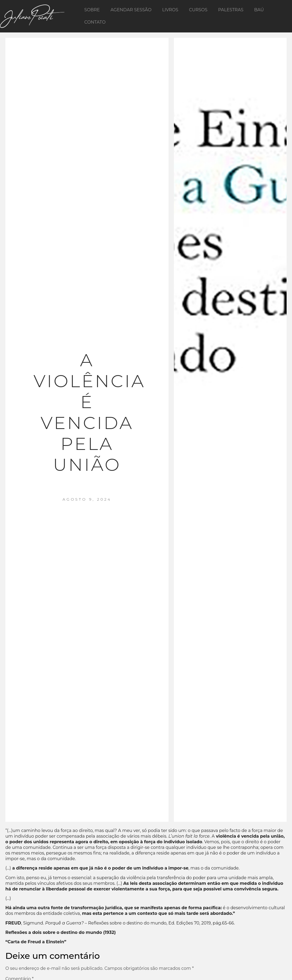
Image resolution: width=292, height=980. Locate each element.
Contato (95, 22)
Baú (259, 10)
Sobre (92, 10)
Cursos (198, 10)
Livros (170, 10)
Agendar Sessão (131, 10)
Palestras (231, 10)
